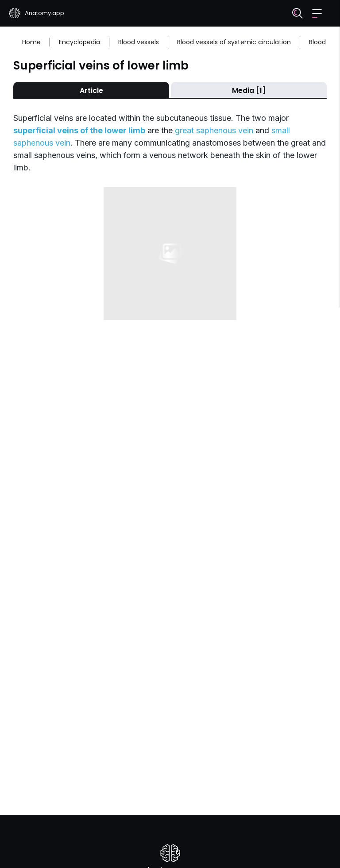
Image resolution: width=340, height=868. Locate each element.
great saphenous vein (214, 130)
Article (91, 91)
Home (31, 42)
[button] (317, 14)
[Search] (297, 13)
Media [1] (249, 91)
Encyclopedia (79, 42)
